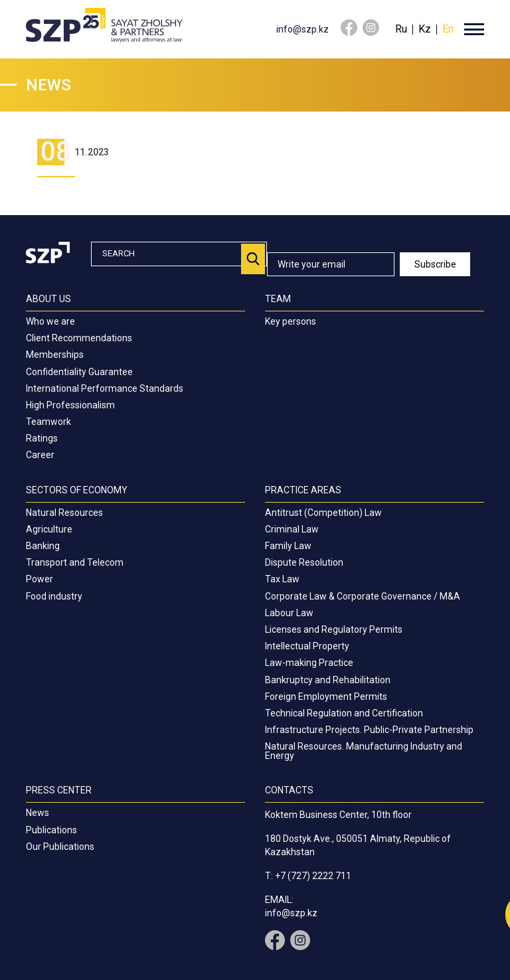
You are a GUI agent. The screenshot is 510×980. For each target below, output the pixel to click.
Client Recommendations (79, 338)
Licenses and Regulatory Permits (334, 629)
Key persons (291, 321)
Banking (43, 546)
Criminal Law (292, 529)
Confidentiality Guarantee (79, 372)
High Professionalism (70, 405)
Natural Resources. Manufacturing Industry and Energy (364, 751)
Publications (51, 830)
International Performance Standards (105, 388)
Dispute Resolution (304, 562)
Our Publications (60, 847)
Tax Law (282, 579)
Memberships (55, 355)
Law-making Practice (309, 663)
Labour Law (289, 613)
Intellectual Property (307, 646)
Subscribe (435, 264)
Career (40, 455)
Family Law (288, 546)
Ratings (42, 438)
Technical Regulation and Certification (344, 713)
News (38, 813)
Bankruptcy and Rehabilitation (328, 680)
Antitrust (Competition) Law (323, 513)
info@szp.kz (302, 29)
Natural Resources (64, 513)
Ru (401, 29)
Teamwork (48, 422)
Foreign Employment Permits (326, 696)
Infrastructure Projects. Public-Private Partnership (369, 730)
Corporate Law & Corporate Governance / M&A (363, 596)
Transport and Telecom (75, 562)
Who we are (50, 321)
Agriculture (49, 529)
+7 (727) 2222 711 (313, 876)
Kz (425, 29)
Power (40, 579)
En (448, 29)
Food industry (54, 596)
